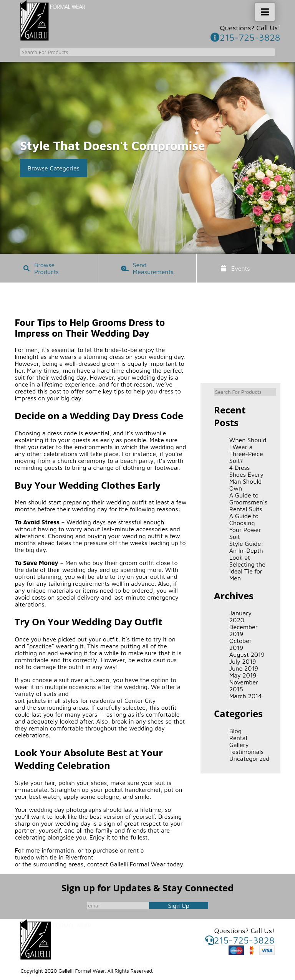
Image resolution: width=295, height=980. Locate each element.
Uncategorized (248, 759)
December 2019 (244, 630)
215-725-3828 (245, 37)
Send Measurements (152, 268)
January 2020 (240, 616)
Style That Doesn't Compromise (113, 145)
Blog (235, 731)
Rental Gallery (239, 741)
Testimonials (246, 752)
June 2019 (244, 668)
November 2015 (244, 686)
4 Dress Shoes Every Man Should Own (246, 478)
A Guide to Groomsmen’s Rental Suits (248, 502)
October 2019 (240, 644)
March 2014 (246, 696)
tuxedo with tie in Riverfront (54, 857)
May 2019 (243, 675)
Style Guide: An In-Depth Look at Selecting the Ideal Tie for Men (247, 561)
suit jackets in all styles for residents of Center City (85, 701)
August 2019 (247, 654)
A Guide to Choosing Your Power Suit (245, 526)
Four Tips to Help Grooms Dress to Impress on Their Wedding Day (90, 328)
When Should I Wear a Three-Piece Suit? (248, 450)
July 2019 (243, 661)
